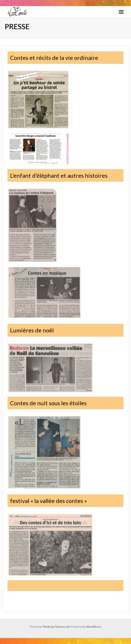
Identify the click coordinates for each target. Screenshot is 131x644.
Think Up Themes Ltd (56, 627)
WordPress (94, 627)
